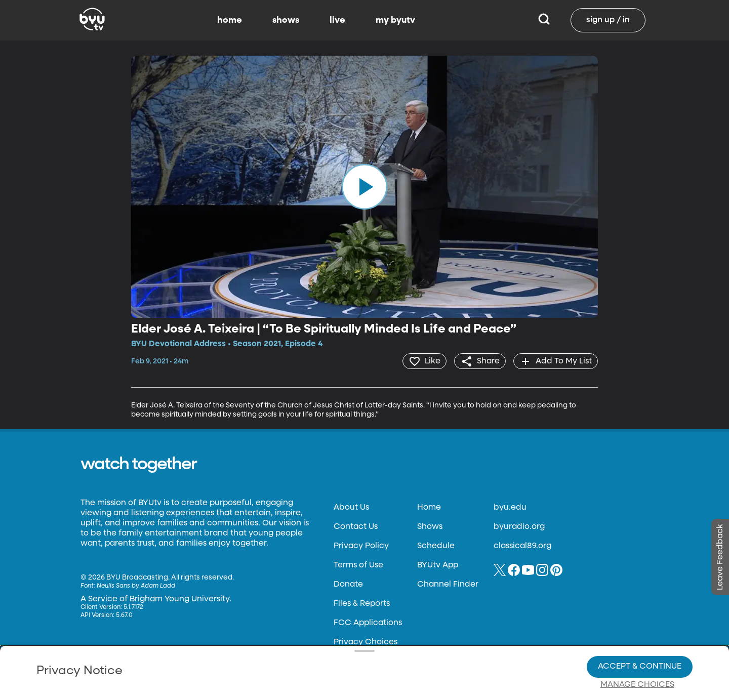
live (337, 20)
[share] (479, 361)
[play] (364, 187)
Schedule (436, 546)
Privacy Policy (361, 546)
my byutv (395, 20)
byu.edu (510, 507)
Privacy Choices (248, 657)
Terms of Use (358, 565)
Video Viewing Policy (322, 649)
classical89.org (522, 546)
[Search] (544, 20)
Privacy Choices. (379, 631)
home (230, 20)
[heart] (422, 361)
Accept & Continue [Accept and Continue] (640, 632)
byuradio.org (519, 526)
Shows (430, 526)
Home (429, 507)
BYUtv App (438, 565)
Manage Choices (637, 650)
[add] (555, 361)
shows (286, 20)
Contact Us (356, 526)
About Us (351, 507)
